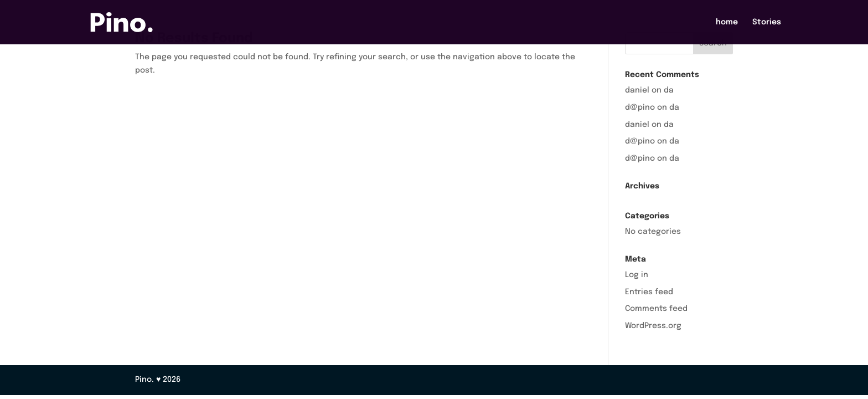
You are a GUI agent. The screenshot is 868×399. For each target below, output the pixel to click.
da (669, 90)
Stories (767, 22)
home (727, 22)
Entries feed (649, 292)
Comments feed (656, 309)
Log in (637, 275)
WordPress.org (653, 326)
